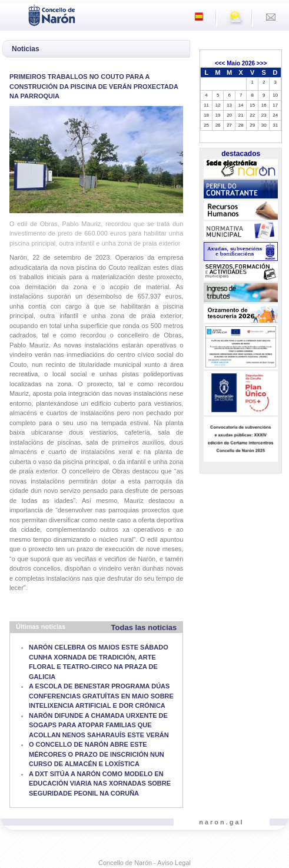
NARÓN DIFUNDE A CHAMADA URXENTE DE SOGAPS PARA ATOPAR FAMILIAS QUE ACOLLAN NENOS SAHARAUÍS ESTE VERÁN (99, 725)
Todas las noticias (144, 627)
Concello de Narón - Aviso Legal (144, 863)
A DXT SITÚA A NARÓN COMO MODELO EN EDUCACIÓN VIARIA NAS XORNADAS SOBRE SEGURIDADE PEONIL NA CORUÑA (100, 783)
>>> (262, 63)
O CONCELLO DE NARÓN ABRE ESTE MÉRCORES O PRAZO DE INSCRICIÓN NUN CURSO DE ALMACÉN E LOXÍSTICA (97, 754)
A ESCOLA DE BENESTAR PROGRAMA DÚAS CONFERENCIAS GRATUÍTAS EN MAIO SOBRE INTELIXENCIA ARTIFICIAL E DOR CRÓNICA (101, 696)
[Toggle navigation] (12, 14)
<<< (220, 63)
